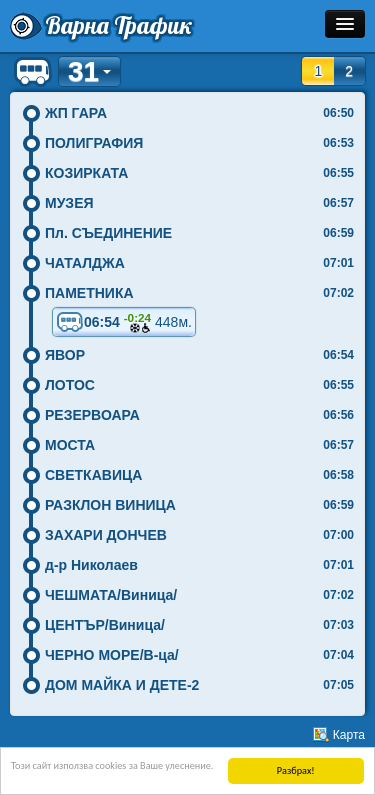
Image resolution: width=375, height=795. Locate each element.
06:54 (124, 322)
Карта (349, 735)
